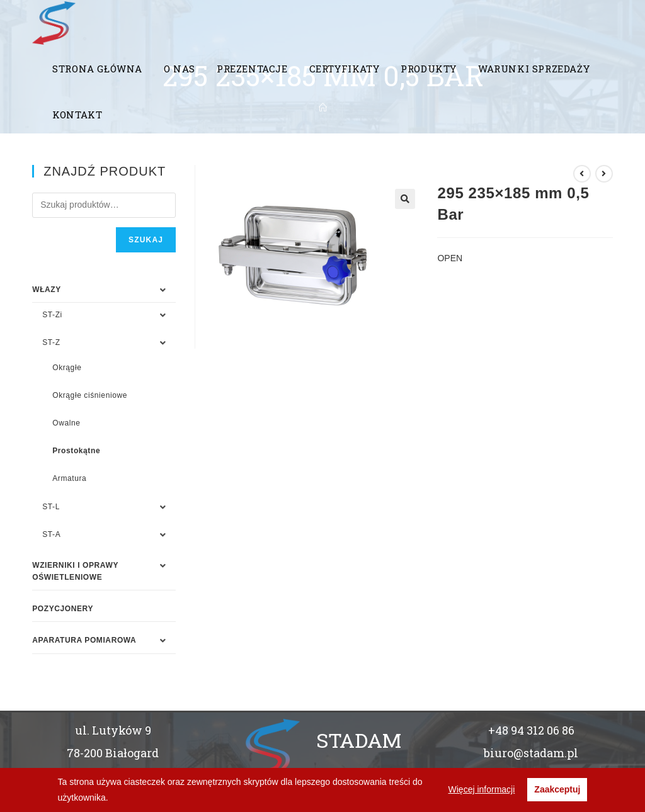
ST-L (51, 507)
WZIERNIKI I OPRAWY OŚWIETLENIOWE (75, 571)
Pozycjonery (63, 609)
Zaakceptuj (557, 789)
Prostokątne (76, 451)
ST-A (51, 534)
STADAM (359, 740)
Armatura (69, 478)
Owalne (66, 423)
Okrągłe (67, 368)
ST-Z (51, 342)
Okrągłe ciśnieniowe (90, 395)
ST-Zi (52, 315)
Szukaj (146, 240)
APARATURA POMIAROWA (84, 640)
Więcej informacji (482, 789)
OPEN (450, 258)
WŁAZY (47, 290)
